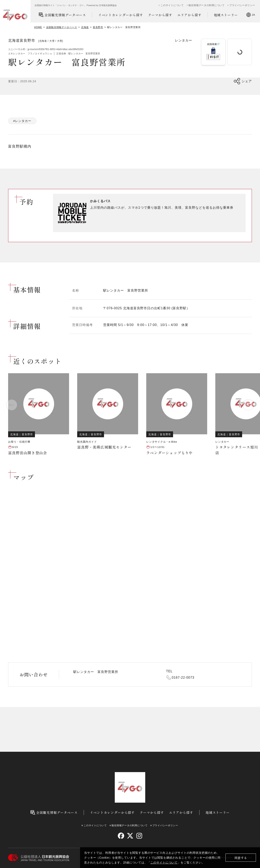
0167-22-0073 (183, 678)
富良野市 (98, 27)
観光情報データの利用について (207, 5)
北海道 (85, 27)
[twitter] (130, 836)
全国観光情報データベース (62, 15)
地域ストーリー (226, 15)
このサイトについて (164, 863)
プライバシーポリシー (242, 5)
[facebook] (121, 836)
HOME (38, 27)
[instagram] (139, 836)
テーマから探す (160, 15)
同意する (241, 858)
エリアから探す (189, 15)
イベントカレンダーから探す (121, 15)
